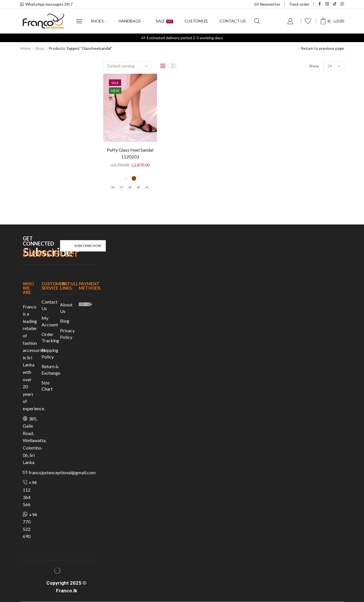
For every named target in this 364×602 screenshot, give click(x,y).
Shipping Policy (50, 353)
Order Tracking (50, 337)
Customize (196, 21)
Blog (65, 321)
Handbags (131, 21)
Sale (164, 21)
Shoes (99, 21)
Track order (299, 4)
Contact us (233, 21)
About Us (66, 308)
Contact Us (49, 305)
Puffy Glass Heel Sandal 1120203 (130, 153)
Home (25, 48)
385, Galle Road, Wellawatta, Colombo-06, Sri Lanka (35, 441)
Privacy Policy (67, 334)
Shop (40, 48)
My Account (50, 321)
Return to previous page (322, 48)
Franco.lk (67, 591)
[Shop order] (127, 66)
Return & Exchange (51, 370)
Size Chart (47, 386)
